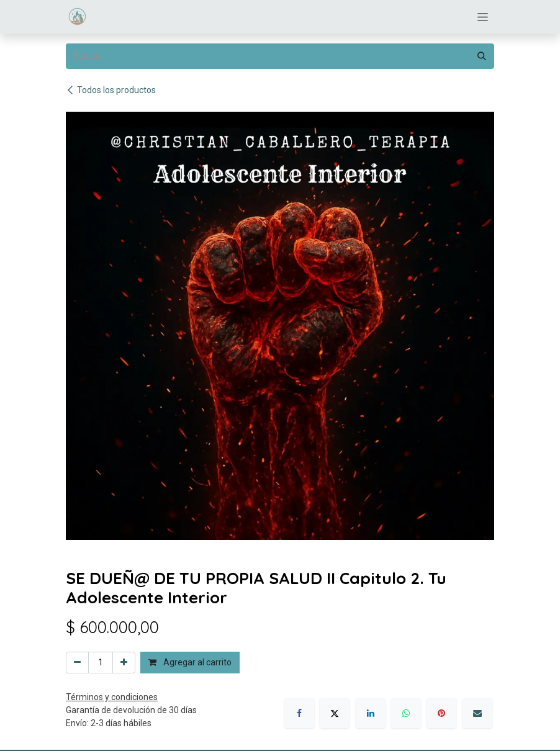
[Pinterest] (441, 713)
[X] (335, 713)
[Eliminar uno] (77, 663)
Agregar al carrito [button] (190, 662)
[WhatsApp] (406, 713)
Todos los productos (111, 90)
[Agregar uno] (124, 663)
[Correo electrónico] (477, 713)
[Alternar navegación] (483, 17)
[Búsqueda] (482, 56)
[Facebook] (299, 713)
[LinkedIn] (371, 713)
